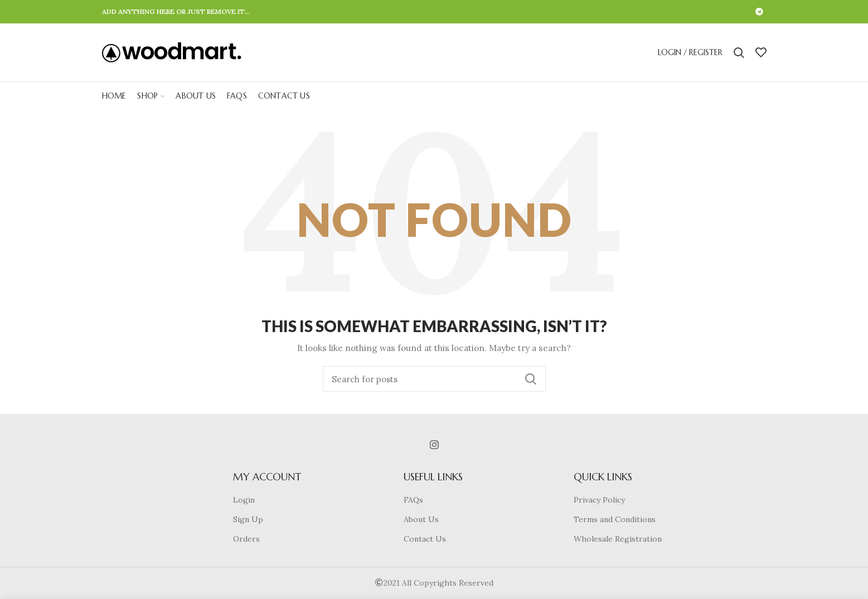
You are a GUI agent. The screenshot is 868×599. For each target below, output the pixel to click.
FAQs (413, 500)
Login (244, 500)
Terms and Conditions (615, 519)
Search (531, 379)
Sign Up (248, 519)
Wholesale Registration (618, 539)
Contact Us (425, 539)
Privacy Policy (599, 500)
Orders (246, 539)
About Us (421, 519)
